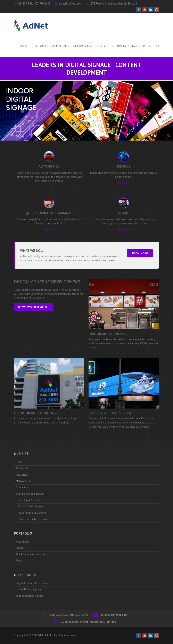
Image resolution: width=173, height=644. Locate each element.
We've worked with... (33, 307)
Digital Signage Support (135, 46)
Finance (20, 548)
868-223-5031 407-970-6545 (34, 4)
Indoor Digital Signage (109, 334)
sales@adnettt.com (71, 4)
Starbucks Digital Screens (32, 519)
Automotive (23, 542)
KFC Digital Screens (29, 500)
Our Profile (40, 46)
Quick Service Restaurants (31, 554)
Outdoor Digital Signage (36, 413)
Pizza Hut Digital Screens (32, 513)
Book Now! (140, 253)
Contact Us (105, 46)
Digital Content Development (33, 583)
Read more (49, 187)
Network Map (83, 46)
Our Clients (61, 46)
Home (24, 46)
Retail (19, 561)
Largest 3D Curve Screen (110, 413)
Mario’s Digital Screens (31, 506)
